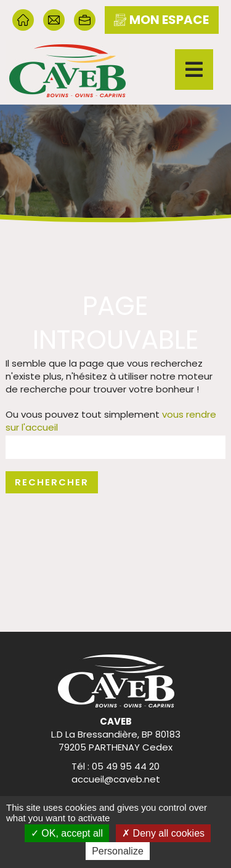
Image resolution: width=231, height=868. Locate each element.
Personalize (118, 851)
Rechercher (52, 482)
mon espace (161, 20)
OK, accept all (67, 833)
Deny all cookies (163, 833)
